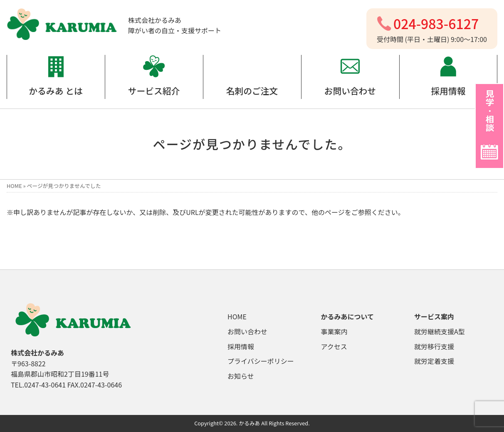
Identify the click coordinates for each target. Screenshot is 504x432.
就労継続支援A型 (440, 331)
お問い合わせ (350, 91)
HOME (14, 186)
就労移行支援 (434, 346)
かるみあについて (348, 316)
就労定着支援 (434, 361)
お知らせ (241, 376)
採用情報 (448, 91)
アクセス (334, 346)
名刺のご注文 (252, 91)
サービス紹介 (154, 91)
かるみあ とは (56, 91)
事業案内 (334, 331)
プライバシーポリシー (261, 361)
